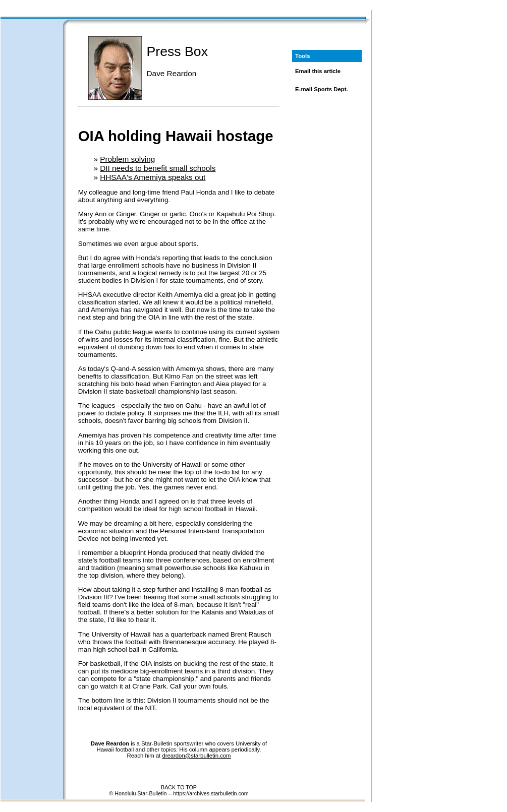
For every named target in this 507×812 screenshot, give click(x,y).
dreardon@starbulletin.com (196, 756)
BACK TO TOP (179, 787)
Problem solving (127, 159)
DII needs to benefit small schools (158, 168)
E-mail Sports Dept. (322, 89)
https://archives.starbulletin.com (211, 793)
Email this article (318, 71)
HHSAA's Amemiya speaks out (153, 177)
